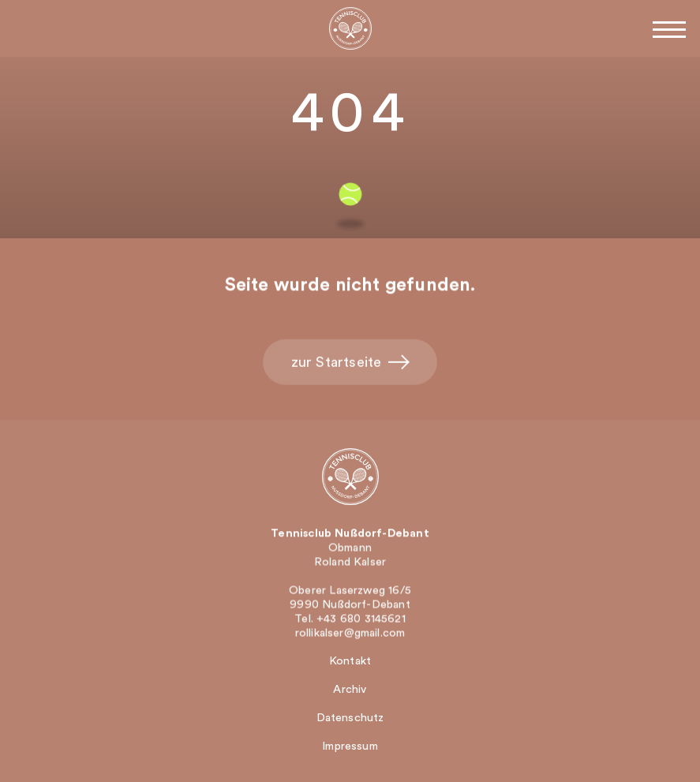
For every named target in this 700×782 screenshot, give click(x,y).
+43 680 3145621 (361, 620)
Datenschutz (350, 718)
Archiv (350, 689)
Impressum (350, 746)
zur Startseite (350, 364)
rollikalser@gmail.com (350, 634)
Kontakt (350, 661)
